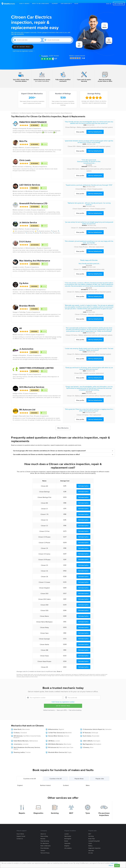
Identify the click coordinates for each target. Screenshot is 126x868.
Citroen (68, 124)
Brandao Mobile (27, 303)
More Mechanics (63, 425)
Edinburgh (95, 730)
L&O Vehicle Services (30, 182)
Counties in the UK (56, 776)
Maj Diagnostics (88, 741)
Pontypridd (23, 125)
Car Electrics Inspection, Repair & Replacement (32, 110)
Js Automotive (26, 346)
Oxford (28, 332)
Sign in (109, 4)
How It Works (24, 4)
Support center (21, 833)
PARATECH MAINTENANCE (33, 119)
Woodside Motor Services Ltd (57, 749)
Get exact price (83, 483)
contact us (28, 674)
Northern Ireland (45, 782)
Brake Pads (92, 836)
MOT (71, 810)
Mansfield (68, 730)
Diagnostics (38, 810)
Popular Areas (79, 776)
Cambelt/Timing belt (94, 838)
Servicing (55, 810)
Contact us (20, 836)
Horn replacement (95, 412)
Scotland (66, 782)
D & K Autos (25, 239)
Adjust (111, 865)
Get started (119, 4)
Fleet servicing (45, 838)
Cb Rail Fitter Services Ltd (56, 730)
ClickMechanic (15, 110)
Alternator (91, 848)
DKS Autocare (18, 733)
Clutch (90, 840)
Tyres (88, 810)
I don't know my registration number (63, 699)
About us (43, 831)
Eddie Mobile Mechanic (21, 738)
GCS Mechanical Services (32, 384)
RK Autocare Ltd (27, 407)
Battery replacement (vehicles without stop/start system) (95, 124)
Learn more (114, 863)
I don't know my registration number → (24, 48)
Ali (21, 325)
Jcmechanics (18, 741)
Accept (117, 865)
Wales (88, 782)
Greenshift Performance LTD (33, 200)
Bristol (66, 838)
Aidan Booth (18, 726)
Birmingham (97, 741)
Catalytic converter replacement (93, 370)
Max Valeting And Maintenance (35, 258)
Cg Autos (24, 280)
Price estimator (45, 845)
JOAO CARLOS (88, 738)
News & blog (44, 833)
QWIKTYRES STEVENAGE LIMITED (36, 365)
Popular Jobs (100, 776)
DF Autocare (87, 730)
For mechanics (45, 840)
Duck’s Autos (87, 733)
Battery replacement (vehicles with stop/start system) (93, 143)
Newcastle (67, 840)
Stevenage (23, 371)
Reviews (54, 53)
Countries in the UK (30, 776)
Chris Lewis (25, 157)
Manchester (26, 726)
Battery (90, 843)
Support (55, 4)
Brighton (67, 843)
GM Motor (51, 738)
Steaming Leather (19, 749)
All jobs (91, 850)
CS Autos (17, 730)
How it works (20, 831)
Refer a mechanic (46, 843)
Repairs (22, 810)
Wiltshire (28, 286)
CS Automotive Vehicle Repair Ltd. (94, 726)
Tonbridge (22, 309)
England (20, 782)
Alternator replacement (96, 244)
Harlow (16, 746)
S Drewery (86, 744)
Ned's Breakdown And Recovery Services (27, 744)
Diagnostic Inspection (94, 845)
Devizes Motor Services (56, 733)
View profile (80, 129)
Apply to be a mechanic (41, 4)
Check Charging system (95, 186)
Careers (43, 848)
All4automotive (53, 726)
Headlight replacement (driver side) (93, 266)
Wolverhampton (31, 245)
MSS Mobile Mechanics (56, 741)
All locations (68, 845)
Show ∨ (59, 668)
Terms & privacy (45, 850)
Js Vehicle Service (28, 219)
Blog (76, 4)
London (28, 207)
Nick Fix (23, 138)
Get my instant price (95, 129)
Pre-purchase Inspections (104, 811)
